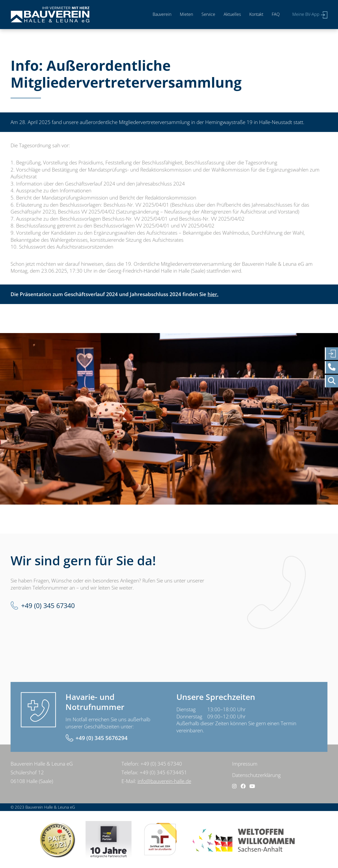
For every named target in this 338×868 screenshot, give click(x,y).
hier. (213, 294)
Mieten (186, 14)
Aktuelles (232, 14)
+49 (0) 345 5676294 (102, 738)
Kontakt (256, 14)
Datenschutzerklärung (256, 775)
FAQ (276, 14)
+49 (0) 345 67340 (48, 606)
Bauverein (162, 14)
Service (208, 14)
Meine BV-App (306, 14)
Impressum (245, 764)
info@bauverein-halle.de (164, 781)
